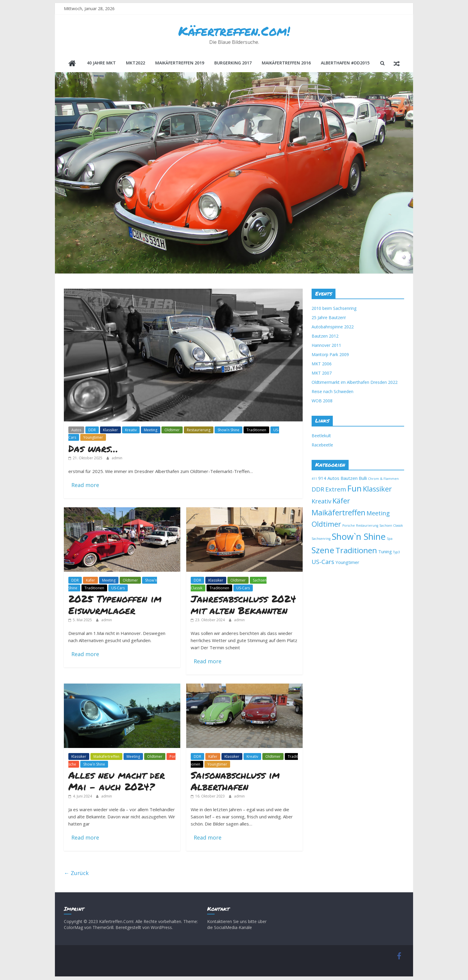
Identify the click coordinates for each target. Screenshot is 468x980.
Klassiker (110, 431)
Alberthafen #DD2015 (345, 64)
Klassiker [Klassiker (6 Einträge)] (377, 489)
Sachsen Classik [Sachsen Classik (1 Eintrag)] (391, 526)
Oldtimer (172, 431)
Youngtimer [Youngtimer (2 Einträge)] (347, 563)
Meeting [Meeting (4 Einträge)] (378, 514)
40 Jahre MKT (101, 64)
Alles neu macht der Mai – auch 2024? (117, 781)
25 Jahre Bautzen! (329, 318)
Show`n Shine (228, 431)
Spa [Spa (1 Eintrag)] (390, 539)
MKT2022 (136, 64)
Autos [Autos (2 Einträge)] (333, 479)
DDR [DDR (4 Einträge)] (318, 490)
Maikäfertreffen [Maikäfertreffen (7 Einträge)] (338, 513)
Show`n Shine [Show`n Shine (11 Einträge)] (359, 537)
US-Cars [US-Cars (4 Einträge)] (323, 562)
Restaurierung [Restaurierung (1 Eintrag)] (367, 526)
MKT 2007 (322, 374)
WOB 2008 (322, 401)
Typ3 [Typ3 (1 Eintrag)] (397, 553)
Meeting (151, 431)
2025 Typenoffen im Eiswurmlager (115, 605)
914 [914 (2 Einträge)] (322, 479)
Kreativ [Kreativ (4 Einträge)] (321, 502)
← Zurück (76, 874)
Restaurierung (199, 431)
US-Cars (118, 589)
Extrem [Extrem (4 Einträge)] (336, 490)
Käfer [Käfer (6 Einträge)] (341, 501)
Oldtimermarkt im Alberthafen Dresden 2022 (355, 383)
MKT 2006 (322, 364)
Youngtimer (93, 438)
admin (117, 459)
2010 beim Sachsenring (334, 309)
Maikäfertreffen (106, 757)
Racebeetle (322, 445)
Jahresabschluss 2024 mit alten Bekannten (243, 605)
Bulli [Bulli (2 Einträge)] (363, 479)
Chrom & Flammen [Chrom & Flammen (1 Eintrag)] (383, 479)
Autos (76, 431)
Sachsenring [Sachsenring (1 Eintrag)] (321, 539)
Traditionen (256, 431)
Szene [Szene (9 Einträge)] (323, 551)
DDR (92, 431)
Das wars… (93, 449)
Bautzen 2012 (325, 337)
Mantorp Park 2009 (330, 355)
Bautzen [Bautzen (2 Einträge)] (349, 479)
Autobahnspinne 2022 (333, 327)
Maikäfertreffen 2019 (180, 64)
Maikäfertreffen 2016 (286, 64)
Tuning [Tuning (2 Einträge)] (385, 552)
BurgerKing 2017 (233, 64)
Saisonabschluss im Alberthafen (235, 781)
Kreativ (131, 431)
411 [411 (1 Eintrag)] (314, 479)
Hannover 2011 (326, 346)
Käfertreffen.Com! (234, 31)
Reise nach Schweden (332, 392)
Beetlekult (321, 436)
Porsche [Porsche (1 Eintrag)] (349, 526)
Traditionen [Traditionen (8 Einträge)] (356, 551)
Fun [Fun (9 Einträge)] (354, 489)
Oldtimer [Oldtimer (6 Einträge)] (326, 525)
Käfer (90, 581)
